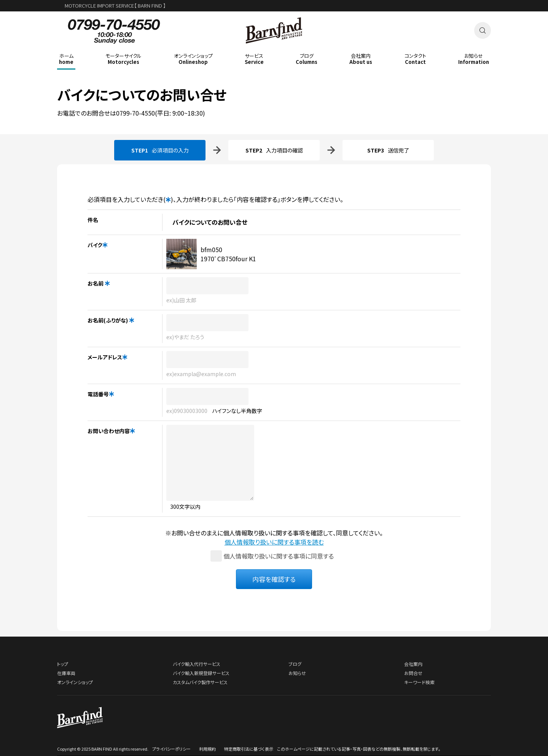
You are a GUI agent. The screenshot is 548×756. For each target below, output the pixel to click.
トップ (63, 664)
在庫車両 (66, 673)
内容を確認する (274, 579)
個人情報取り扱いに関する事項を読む (274, 542)
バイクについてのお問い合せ (142, 94)
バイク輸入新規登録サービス (201, 673)
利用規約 (207, 749)
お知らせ (297, 673)
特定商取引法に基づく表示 (249, 749)
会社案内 (413, 664)
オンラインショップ (75, 682)
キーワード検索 (419, 682)
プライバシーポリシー (171, 749)
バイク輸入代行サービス (197, 664)
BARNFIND (274, 49)
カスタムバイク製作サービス (200, 682)
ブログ (295, 664)
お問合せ (413, 673)
